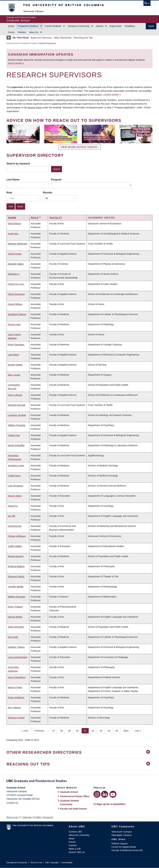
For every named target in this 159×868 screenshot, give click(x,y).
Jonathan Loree (16, 465)
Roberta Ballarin (16, 566)
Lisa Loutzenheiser (18, 657)
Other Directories (63, 38)
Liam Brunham (16, 486)
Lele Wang (13, 355)
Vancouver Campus (122, 832)
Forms (11, 32)
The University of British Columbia (14, 8)
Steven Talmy (15, 496)
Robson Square (120, 843)
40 (78, 730)
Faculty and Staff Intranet (74, 809)
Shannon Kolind (16, 718)
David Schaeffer (16, 445)
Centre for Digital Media (124, 847)
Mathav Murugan (17, 597)
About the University (79, 835)
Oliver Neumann (16, 294)
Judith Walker (15, 546)
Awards (100, 26)
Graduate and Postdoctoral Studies (79, 781)
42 (94, 730)
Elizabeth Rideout (17, 314)
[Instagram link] (97, 794)
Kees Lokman (15, 395)
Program (56, 179)
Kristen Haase (15, 365)
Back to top (14, 817)
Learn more (111, 95)
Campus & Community (79, 26)
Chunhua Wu (15, 526)
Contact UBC (75, 832)
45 (118, 730)
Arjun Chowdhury (17, 677)
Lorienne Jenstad (17, 415)
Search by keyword (18, 164)
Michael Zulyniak (17, 405)
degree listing (35, 107)
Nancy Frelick (15, 687)
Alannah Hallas (16, 264)
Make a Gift (75, 849)
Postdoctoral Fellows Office (75, 796)
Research (48, 817)
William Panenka (17, 425)
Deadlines (130, 26)
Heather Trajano (16, 647)
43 (102, 730)
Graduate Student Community (69, 803)
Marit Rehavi (14, 223)
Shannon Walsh (16, 576)
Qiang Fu (13, 506)
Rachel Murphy (16, 556)
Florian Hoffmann (17, 536)
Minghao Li (14, 274)
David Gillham (15, 304)
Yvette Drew (14, 476)
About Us (34, 32)
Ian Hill (11, 516)
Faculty (56, 218)
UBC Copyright (52, 862)
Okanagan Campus (122, 835)
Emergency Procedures (17, 862)
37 (55, 730)
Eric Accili (13, 637)
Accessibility (67, 862)
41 (86, 730)
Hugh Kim (13, 234)
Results (48, 193)
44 (110, 730)
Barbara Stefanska (18, 244)
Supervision (116, 26)
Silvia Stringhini (16, 627)
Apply (151, 26)
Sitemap (27, 817)
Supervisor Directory (41, 38)
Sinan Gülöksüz (16, 697)
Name (12, 218)
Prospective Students (28, 26)
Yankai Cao (14, 435)
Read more (15, 63)
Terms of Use (36, 862)
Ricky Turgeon (15, 607)
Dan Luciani (14, 375)
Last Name (13, 179)
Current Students (53, 26)
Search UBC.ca (77, 852)
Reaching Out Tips (83, 38)
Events (72, 842)
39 (70, 730)
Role (9, 193)
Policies (22, 32)
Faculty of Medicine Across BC (127, 850)
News (72, 838)
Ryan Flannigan (16, 344)
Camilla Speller (16, 587)
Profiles (37, 817)
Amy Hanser (14, 708)
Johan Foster (15, 254)
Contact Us (12, 802)
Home (11, 26)
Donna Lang (14, 324)
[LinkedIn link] (105, 794)
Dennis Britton (15, 617)
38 (63, 730)
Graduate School (13, 43)
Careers (73, 845)
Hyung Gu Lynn (16, 284)
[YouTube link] (113, 794)
